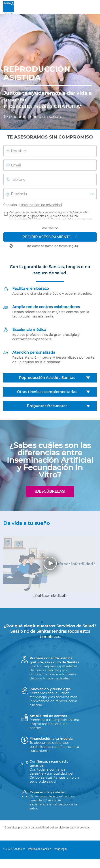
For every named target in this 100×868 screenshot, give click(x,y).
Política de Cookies (39, 849)
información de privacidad (41, 205)
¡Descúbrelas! (50, 491)
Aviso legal (60, 849)
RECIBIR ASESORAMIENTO (50, 237)
